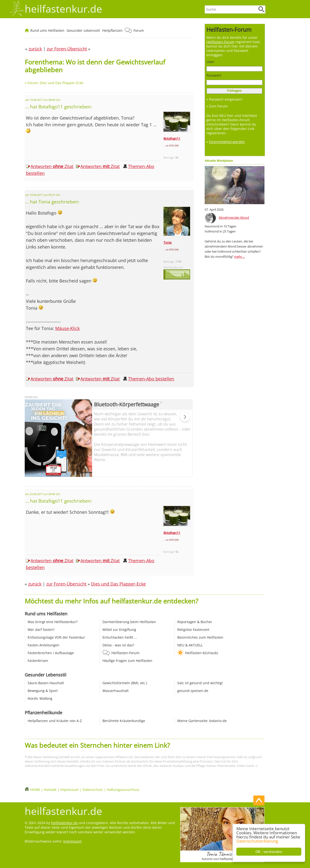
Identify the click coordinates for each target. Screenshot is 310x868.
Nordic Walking (40, 698)
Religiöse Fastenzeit (193, 630)
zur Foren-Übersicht (66, 584)
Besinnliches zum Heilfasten (200, 637)
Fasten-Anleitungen (43, 645)
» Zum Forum (217, 106)
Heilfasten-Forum (125, 653)
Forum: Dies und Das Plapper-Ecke (55, 83)
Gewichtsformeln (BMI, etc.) (125, 683)
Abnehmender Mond (234, 217)
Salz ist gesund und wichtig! (200, 683)
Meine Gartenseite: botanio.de (202, 721)
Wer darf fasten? (41, 630)
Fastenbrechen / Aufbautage (51, 653)
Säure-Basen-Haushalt (46, 683)
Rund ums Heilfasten (47, 30)
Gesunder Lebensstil (83, 30)
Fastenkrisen (38, 661)
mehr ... (240, 257)
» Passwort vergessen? (224, 99)
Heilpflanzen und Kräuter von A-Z (55, 721)
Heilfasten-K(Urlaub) (201, 653)
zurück (35, 584)
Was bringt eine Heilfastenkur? (53, 622)
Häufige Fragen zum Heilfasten (127, 661)
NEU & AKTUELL (190, 645)
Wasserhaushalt (116, 691)
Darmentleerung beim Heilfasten (129, 622)
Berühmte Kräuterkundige (124, 721)
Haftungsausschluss (123, 790)
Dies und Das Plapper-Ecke (118, 584)
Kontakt (50, 790)
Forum (139, 30)
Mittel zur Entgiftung (119, 630)
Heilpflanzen (112, 30)
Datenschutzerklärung (257, 841)
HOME (35, 790)
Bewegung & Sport (43, 691)
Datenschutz (93, 790)
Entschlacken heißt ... (120, 637)
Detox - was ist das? (118, 645)
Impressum (70, 790)
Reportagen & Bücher (195, 622)
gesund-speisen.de (193, 691)
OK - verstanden (269, 852)
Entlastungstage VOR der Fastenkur (56, 637)
